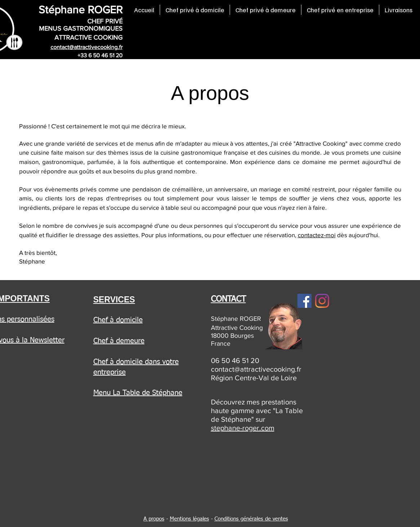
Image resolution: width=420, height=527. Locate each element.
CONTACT (228, 299)
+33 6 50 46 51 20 (100, 55)
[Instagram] (322, 301)
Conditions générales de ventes (251, 519)
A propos (154, 519)
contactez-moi (317, 235)
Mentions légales (189, 519)
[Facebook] (304, 301)
